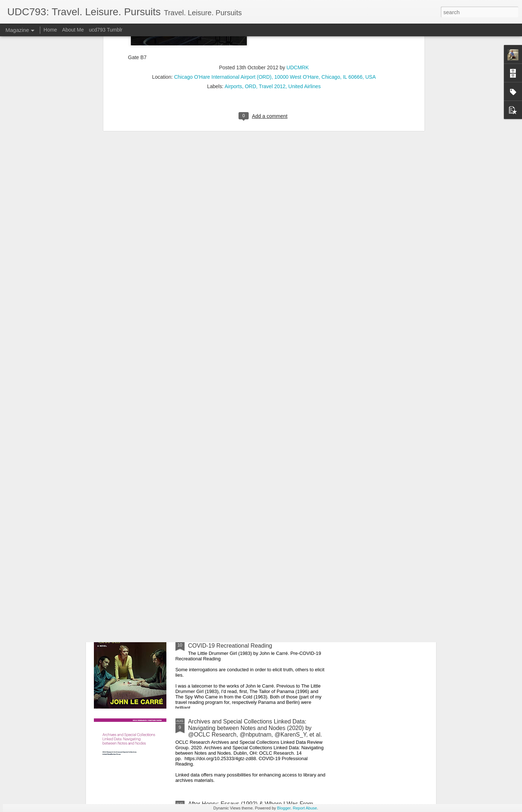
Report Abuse (305, 808)
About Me (73, 30)
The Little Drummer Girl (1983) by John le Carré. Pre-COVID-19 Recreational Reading (257, 642)
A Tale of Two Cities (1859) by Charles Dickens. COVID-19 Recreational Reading (249, 560)
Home (50, 30)
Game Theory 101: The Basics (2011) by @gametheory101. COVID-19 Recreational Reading (255, 478)
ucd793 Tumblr (106, 30)
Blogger (284, 808)
